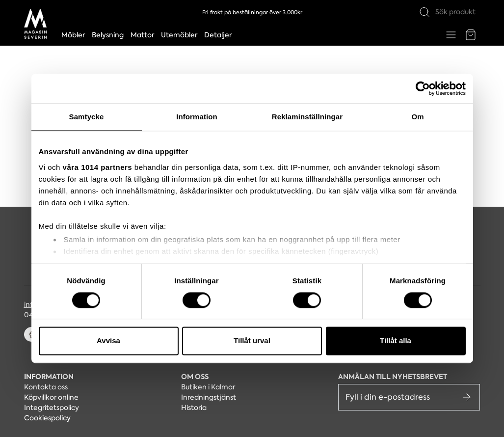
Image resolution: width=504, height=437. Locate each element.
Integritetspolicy (52, 408)
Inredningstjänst (209, 397)
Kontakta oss (46, 387)
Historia (194, 408)
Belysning (108, 35)
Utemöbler (179, 35)
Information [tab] (197, 117)
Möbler (73, 35)
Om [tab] (417, 117)
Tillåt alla (396, 341)
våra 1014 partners (98, 167)
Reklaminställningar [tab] (307, 117)
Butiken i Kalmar (208, 387)
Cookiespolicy (47, 418)
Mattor (142, 35)
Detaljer (218, 35)
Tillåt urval (252, 341)
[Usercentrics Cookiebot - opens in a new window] (423, 88)
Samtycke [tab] (87, 117)
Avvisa (108, 341)
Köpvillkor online (51, 397)
